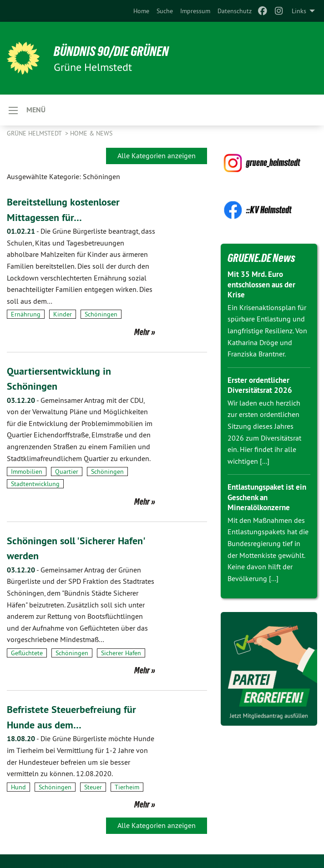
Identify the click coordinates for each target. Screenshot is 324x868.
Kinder (63, 314)
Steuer (93, 787)
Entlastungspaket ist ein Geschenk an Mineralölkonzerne (263, 497)
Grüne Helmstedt (35, 133)
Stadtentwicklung (35, 484)
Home (141, 11)
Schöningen (101, 314)
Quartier (67, 472)
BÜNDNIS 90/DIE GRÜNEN (119, 51)
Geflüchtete (27, 653)
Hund (18, 787)
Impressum (195, 11)
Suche (165, 11)
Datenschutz (235, 11)
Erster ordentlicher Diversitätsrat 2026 (261, 385)
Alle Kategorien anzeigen (157, 156)
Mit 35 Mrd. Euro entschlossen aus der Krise (265, 284)
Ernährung (26, 314)
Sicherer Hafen (121, 653)
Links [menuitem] (299, 11)
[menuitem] (141, 11)
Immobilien (27, 472)
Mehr (142, 332)
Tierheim (127, 787)
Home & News (91, 133)
